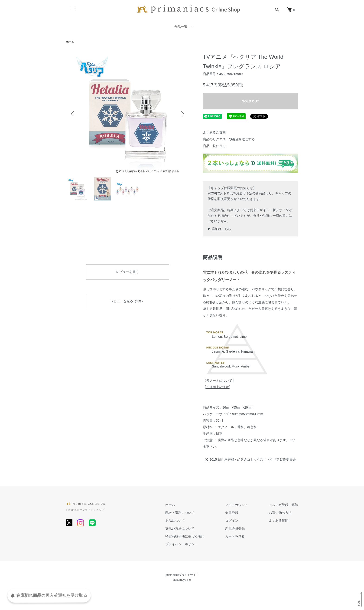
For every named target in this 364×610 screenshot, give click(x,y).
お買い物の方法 (280, 513)
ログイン (232, 521)
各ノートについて (219, 380)
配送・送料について (180, 513)
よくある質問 (279, 521)
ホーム (70, 42)
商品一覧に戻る (214, 146)
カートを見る (235, 536)
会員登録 (232, 513)
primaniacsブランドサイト (182, 575)
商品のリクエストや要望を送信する (229, 139)
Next (182, 114)
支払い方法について (180, 528)
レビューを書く (127, 272)
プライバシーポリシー (182, 544)
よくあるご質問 (214, 132)
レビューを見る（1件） (127, 301)
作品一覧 (181, 27)
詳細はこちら (221, 229)
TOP (359, 603)
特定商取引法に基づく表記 (185, 536)
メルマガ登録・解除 (283, 505)
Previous (73, 114)
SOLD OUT (250, 101)
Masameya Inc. (182, 580)
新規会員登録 (235, 528)
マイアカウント (237, 505)
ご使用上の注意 (218, 387)
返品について (175, 521)
